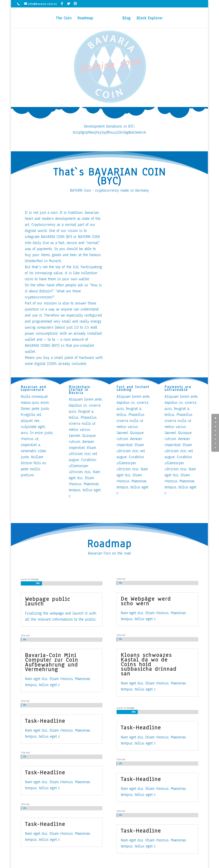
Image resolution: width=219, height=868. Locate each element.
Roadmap (85, 19)
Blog (127, 19)
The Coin (64, 19)
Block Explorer (150, 19)
